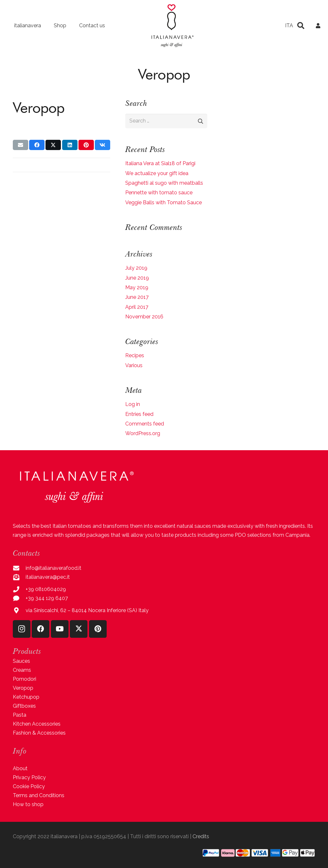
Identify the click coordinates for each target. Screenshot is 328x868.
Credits (201, 836)
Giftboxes (24, 706)
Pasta (20, 715)
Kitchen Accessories (37, 724)
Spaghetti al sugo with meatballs (164, 183)
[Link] (318, 25)
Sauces (21, 661)
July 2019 (136, 268)
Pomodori (25, 679)
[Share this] (37, 145)
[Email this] (20, 145)
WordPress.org (143, 433)
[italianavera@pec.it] (19, 577)
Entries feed (139, 414)
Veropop (23, 688)
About (20, 768)
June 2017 (137, 297)
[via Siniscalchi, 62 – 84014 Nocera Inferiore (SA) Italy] (19, 610)
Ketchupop (26, 697)
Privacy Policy (29, 777)
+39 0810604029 (46, 589)
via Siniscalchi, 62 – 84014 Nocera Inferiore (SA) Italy (87, 610)
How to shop (28, 804)
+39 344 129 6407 (47, 598)
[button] (301, 26)
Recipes (135, 355)
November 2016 (144, 317)
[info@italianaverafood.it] (19, 568)
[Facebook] (41, 629)
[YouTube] (60, 629)
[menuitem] (289, 25)
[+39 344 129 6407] (19, 598)
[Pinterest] (98, 629)
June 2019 (137, 278)
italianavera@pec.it (48, 577)
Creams (22, 670)
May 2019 (137, 287)
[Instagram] (22, 629)
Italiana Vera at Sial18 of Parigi (160, 163)
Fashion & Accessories (39, 733)
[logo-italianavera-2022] (172, 26)
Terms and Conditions (39, 795)
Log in (133, 404)
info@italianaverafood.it (53, 568)
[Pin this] (86, 145)
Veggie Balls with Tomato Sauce (164, 202)
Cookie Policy (29, 786)
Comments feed (145, 424)
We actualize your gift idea (157, 173)
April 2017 (137, 307)
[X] (79, 629)
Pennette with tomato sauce (159, 193)
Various (134, 365)
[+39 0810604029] (19, 589)
